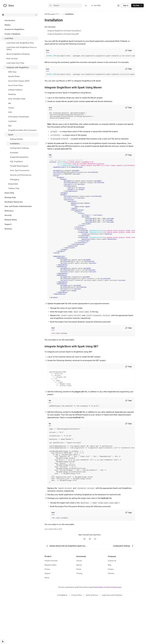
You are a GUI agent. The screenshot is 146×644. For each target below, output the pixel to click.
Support (8, 224)
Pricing (47, 614)
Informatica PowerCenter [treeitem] (19, 117)
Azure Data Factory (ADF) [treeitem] (19, 81)
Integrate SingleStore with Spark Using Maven (64, 31)
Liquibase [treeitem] (12, 121)
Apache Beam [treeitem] (14, 76)
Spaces (79, 610)
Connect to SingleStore (14, 29)
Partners (111, 618)
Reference (9, 211)
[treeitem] (20, 20)
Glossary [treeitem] (8, 229)
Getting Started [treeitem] (16, 139)
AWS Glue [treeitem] (12, 72)
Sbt (50, 434)
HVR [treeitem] (10, 112)
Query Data (9, 193)
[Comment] (95, 584)
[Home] (8, 5)
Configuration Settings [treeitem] (20, 148)
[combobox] (118, 5)
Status (47, 623)
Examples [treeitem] (14, 153)
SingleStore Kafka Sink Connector (22, 130)
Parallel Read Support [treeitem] (19, 166)
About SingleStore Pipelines (18, 54)
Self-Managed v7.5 (51, 14)
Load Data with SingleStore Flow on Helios (21, 48)
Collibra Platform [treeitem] (15, 90)
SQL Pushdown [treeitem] (16, 161)
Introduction (10, 20)
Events (79, 614)
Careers (111, 614)
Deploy (7, 25)
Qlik (10, 126)
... (62, 14)
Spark (11, 135)
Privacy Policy (98, 632)
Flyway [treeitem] (11, 108)
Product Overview (51, 606)
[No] (90, 584)
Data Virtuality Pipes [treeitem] (17, 99)
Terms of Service (112, 632)
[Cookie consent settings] (3, 641)
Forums (79, 606)
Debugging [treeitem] (15, 179)
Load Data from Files (15, 63)
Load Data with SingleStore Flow (20, 43)
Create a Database (12, 34)
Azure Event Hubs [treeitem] (16, 85)
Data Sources (12, 58)
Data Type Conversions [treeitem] (20, 170)
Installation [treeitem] (15, 144)
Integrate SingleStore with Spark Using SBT (63, 34)
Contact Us (112, 606)
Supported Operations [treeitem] (19, 157)
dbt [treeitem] (10, 103)
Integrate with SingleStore (18, 67)
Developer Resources (14, 202)
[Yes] (84, 584)
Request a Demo (51, 610)
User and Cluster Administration (18, 206)
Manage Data (10, 197)
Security (8, 215)
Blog (110, 610)
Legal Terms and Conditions (112, 640)
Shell (48, 51)
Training (79, 618)
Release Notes (11, 220)
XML (50, 157)
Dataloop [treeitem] (12, 94)
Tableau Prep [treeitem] (14, 188)
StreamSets (13, 184)
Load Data (9, 38)
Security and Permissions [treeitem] (21, 175)
